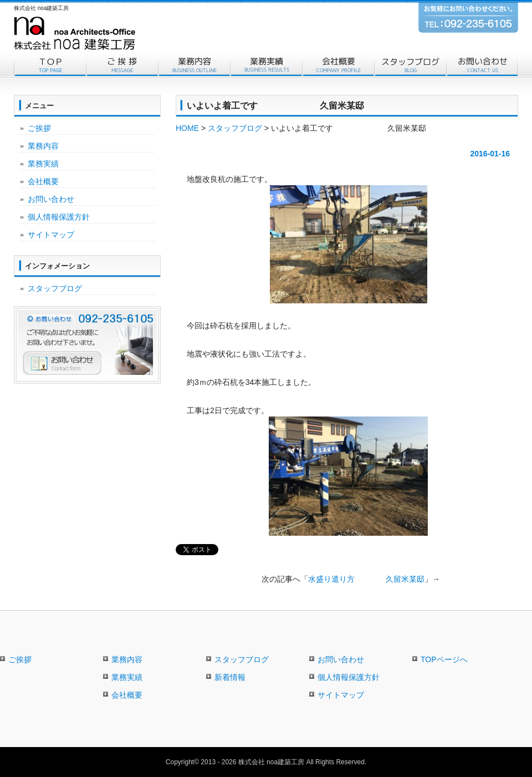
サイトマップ (51, 235)
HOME (187, 128)
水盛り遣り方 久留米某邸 (366, 579)
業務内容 (194, 65)
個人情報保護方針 (59, 217)
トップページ (50, 65)
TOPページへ (444, 659)
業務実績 (266, 65)
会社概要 (338, 65)
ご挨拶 (122, 65)
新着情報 (230, 677)
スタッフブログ (410, 65)
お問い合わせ (482, 65)
